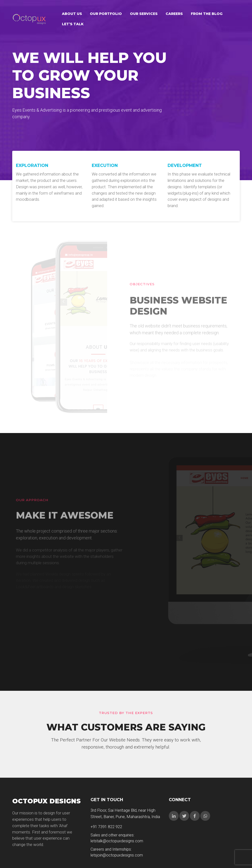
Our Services (144, 14)
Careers (174, 14)
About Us (72, 14)
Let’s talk (73, 24)
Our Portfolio (106, 14)
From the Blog (207, 14)
